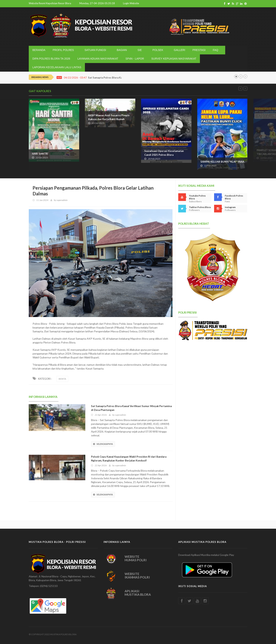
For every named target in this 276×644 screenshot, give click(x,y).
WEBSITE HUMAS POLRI (136, 558)
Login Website (131, 3)
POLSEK (158, 50)
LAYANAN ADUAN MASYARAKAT (98, 59)
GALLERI (179, 50)
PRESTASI (199, 50)
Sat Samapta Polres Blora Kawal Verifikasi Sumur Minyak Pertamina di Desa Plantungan (131, 408)
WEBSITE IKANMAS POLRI (137, 576)
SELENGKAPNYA (103, 444)
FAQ (216, 50)
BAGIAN (122, 50)
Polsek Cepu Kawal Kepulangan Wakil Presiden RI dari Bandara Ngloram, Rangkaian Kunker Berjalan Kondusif (129, 459)
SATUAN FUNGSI (96, 50)
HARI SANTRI (40, 154)
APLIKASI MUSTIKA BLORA (138, 593)
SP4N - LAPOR (135, 59)
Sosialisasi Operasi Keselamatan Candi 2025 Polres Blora (164, 153)
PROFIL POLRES (64, 50)
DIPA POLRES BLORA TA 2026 (51, 59)
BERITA (62, 379)
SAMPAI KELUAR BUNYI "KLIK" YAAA (222, 162)
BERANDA (39, 50)
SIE (140, 50)
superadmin (62, 200)
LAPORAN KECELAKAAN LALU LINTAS (57, 67)
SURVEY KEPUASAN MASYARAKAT (174, 59)
